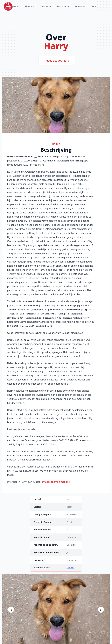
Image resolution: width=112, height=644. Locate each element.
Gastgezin (45, 6)
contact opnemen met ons (55, 482)
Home (16, 6)
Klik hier (70, 568)
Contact (95, 6)
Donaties (80, 6)
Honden (30, 6)
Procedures (63, 6)
